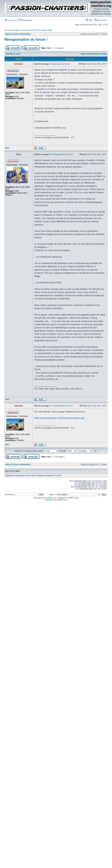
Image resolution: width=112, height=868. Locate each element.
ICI (73, 137)
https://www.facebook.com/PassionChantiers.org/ (59, 418)
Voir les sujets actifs (44, 30)
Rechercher (101, 20)
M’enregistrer (25, 20)
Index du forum (12, 34)
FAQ (89, 20)
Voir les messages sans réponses (19, 30)
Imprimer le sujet (13, 54)
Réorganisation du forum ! (26, 39)
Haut (7, 148)
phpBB (48, 498)
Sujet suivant (101, 54)
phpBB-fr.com (62, 500)
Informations (25, 34)
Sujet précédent (87, 54)
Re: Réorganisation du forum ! (62, 154)
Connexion (11, 20)
